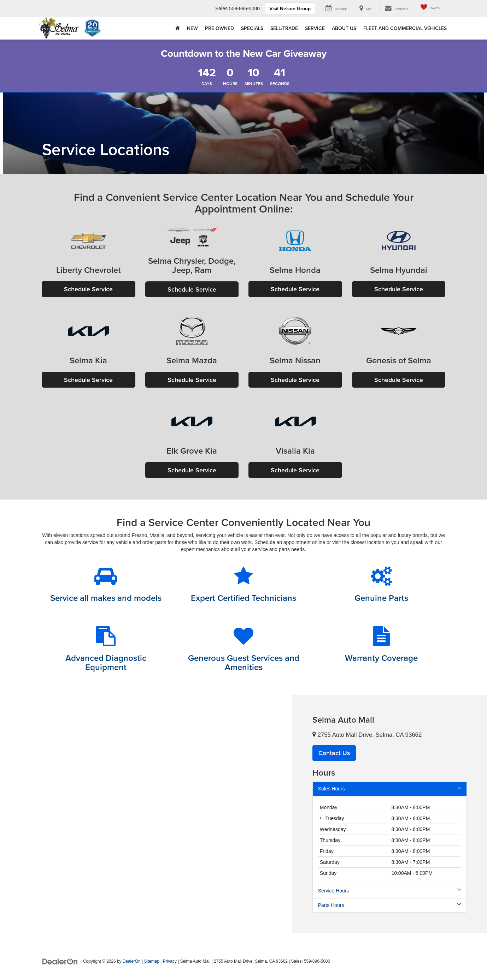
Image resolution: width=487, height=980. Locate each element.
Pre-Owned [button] (219, 28)
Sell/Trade (284, 28)
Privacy (170, 962)
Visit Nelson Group (290, 8)
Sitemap (152, 962)
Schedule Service (88, 289)
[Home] (178, 28)
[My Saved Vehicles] (430, 8)
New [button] (192, 28)
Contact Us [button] (334, 754)
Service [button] (315, 28)
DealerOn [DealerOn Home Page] (132, 962)
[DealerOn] (60, 962)
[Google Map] (146, 815)
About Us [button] (344, 28)
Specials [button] (252, 28)
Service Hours (390, 891)
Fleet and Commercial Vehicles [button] (405, 28)
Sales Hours (390, 789)
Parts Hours (390, 906)
